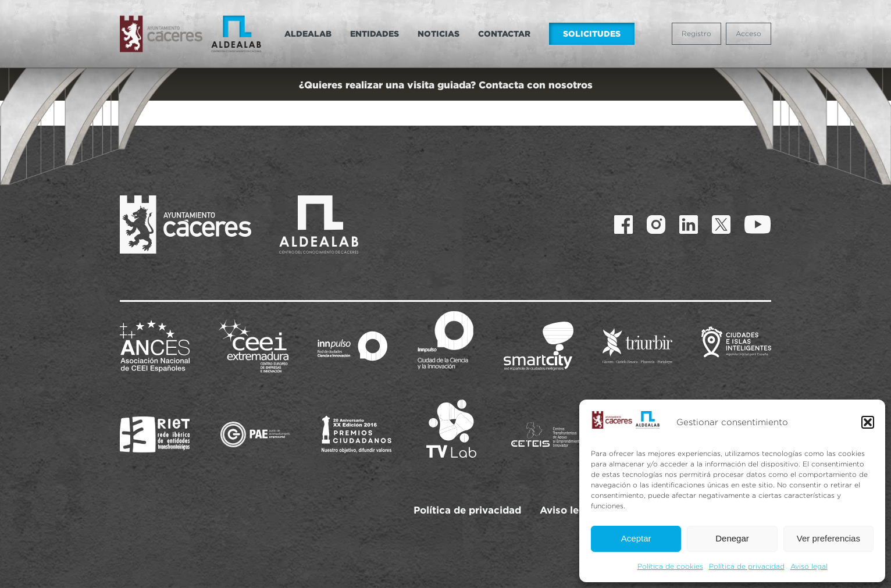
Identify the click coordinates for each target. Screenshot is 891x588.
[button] (868, 422)
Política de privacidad (747, 566)
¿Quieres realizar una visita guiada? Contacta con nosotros (446, 85)
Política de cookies (670, 566)
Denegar (732, 538)
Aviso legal (809, 566)
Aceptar (636, 538)
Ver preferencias (828, 538)
